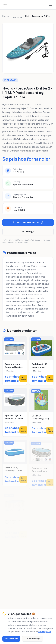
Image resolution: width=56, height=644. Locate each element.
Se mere (24, 379)
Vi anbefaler (17, 16)
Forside (6, 16)
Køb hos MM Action (28, 222)
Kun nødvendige (33, 639)
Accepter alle (11, 639)
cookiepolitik (45, 632)
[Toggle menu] (51, 5)
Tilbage (28, 231)
